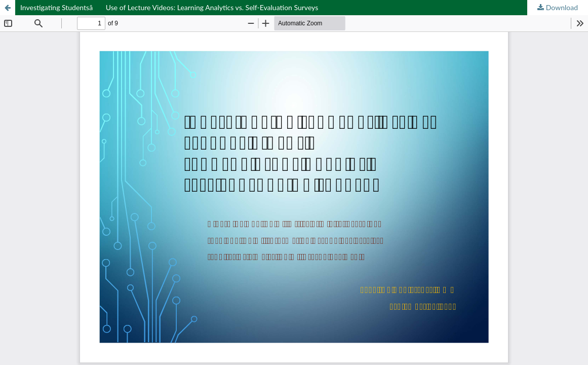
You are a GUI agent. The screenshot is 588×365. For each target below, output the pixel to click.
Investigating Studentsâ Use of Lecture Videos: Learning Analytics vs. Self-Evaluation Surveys (169, 7)
